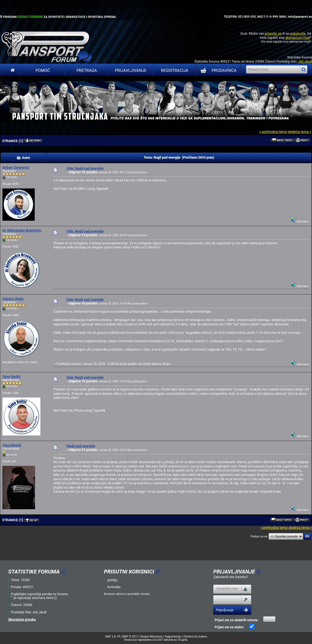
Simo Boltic (12, 377)
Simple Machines (151, 637)
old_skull (305, 61)
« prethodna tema (273, 132)
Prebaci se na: (259, 536)
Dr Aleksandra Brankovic (22, 230)
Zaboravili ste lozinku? (231, 577)
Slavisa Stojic (13, 299)
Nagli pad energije (81, 446)
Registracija (175, 71)
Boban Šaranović (16, 167)
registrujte (298, 33)
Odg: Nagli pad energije (85, 168)
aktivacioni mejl (297, 38)
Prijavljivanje (130, 71)
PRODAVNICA (217, 71)
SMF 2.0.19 (112, 637)
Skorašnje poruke (22, 619)
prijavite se (273, 33)
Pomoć (43, 71)
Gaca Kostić (12, 445)
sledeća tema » (299, 132)
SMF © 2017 (130, 637)
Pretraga (87, 71)
